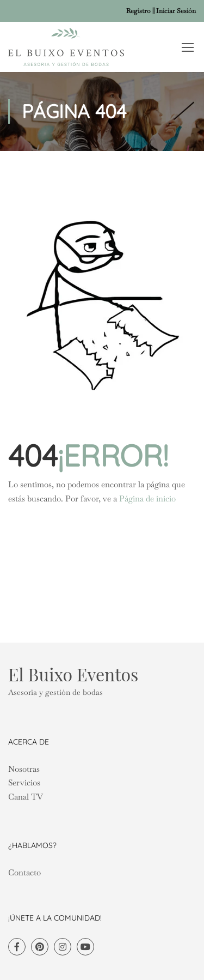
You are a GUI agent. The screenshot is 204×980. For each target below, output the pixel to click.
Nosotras (24, 769)
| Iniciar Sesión (175, 11)
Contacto (24, 872)
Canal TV (26, 797)
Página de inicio (147, 498)
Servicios (24, 782)
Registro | (140, 11)
